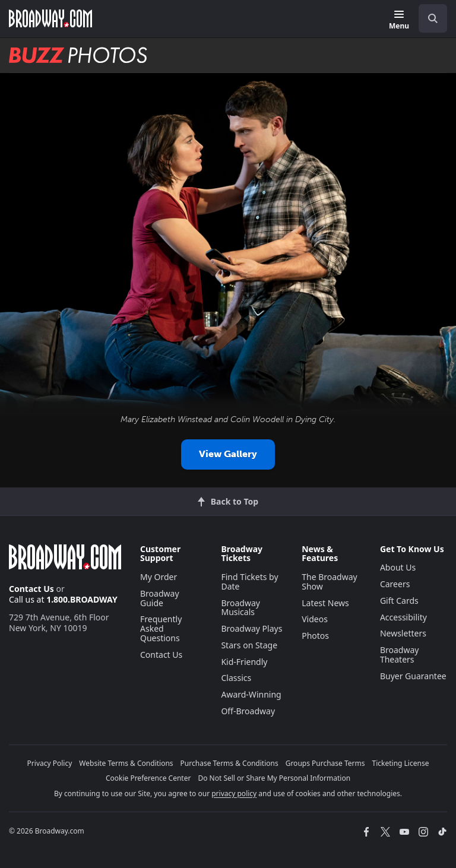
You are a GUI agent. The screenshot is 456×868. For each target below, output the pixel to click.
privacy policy (234, 793)
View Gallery (228, 454)
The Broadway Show (330, 582)
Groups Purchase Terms (325, 763)
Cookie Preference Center (148, 778)
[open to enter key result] (433, 18)
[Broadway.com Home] (50, 18)
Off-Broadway (248, 711)
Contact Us (31, 589)
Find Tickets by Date (249, 582)
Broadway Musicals (240, 608)
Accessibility (403, 617)
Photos (315, 636)
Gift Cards (399, 601)
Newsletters (403, 633)
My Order (159, 577)
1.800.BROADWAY (82, 599)
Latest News (325, 603)
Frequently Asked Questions (161, 628)
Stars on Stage (249, 645)
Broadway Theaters (400, 655)
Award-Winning (251, 694)
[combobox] (428, 18)
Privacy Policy (50, 763)
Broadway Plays (251, 628)
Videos (315, 619)
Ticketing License (401, 763)
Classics (236, 678)
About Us (398, 567)
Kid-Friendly (244, 662)
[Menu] (399, 20)
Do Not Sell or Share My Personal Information (274, 778)
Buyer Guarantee (413, 676)
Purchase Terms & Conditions (229, 763)
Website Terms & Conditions (126, 763)
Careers (395, 584)
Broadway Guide (160, 598)
